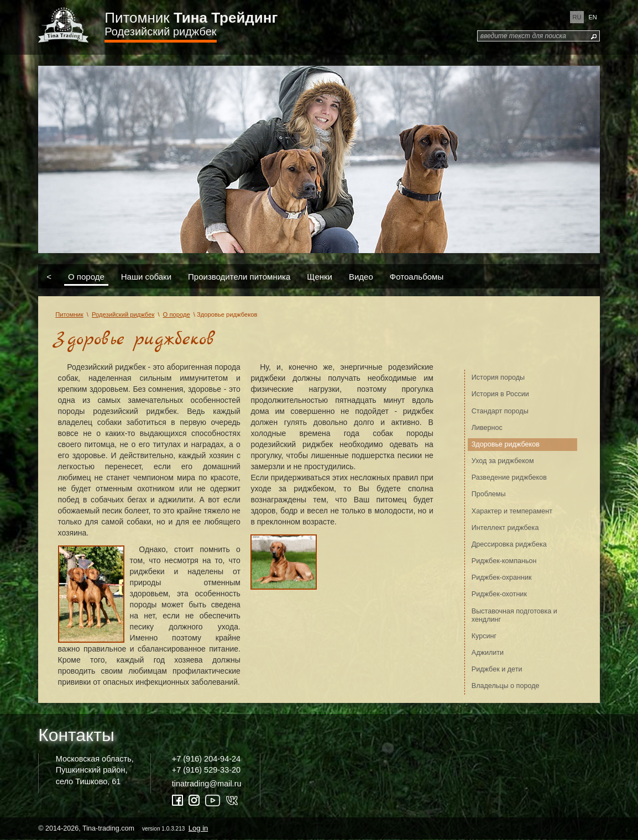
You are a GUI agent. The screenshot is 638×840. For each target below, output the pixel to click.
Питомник (191, 18)
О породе (86, 276)
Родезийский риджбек (160, 32)
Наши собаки (146, 276)
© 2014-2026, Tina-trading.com (124, 828)
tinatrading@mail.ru (207, 784)
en (592, 17)
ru (577, 17)
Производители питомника (239, 276)
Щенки (320, 276)
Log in (198, 828)
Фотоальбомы (417, 276)
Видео (361, 276)
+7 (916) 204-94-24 (206, 759)
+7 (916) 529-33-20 (206, 770)
